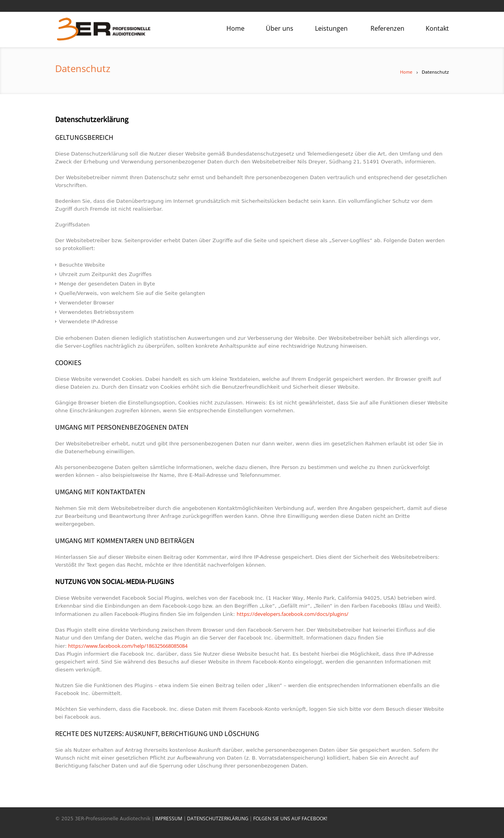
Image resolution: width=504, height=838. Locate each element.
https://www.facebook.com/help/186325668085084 (128, 646)
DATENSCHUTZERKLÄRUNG (218, 819)
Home (406, 72)
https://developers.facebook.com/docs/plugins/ (293, 614)
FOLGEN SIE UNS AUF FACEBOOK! (290, 819)
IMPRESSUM (169, 819)
